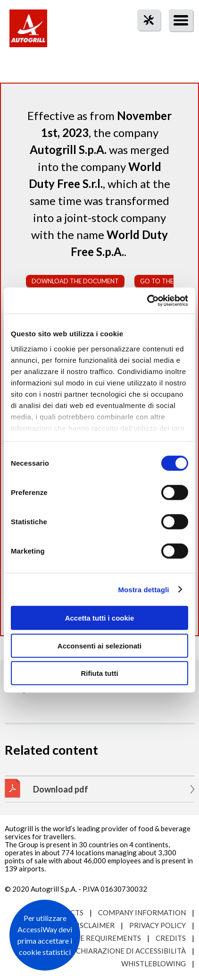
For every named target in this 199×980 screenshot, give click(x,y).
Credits (171, 938)
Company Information (142, 912)
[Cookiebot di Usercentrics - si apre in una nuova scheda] (147, 300)
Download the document (75, 281)
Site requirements (105, 938)
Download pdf (61, 789)
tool (144, 37)
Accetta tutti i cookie (100, 618)
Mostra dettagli (143, 589)
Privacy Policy (158, 925)
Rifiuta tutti (99, 673)
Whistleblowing (153, 963)
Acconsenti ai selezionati (99, 645)
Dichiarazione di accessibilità (127, 951)
